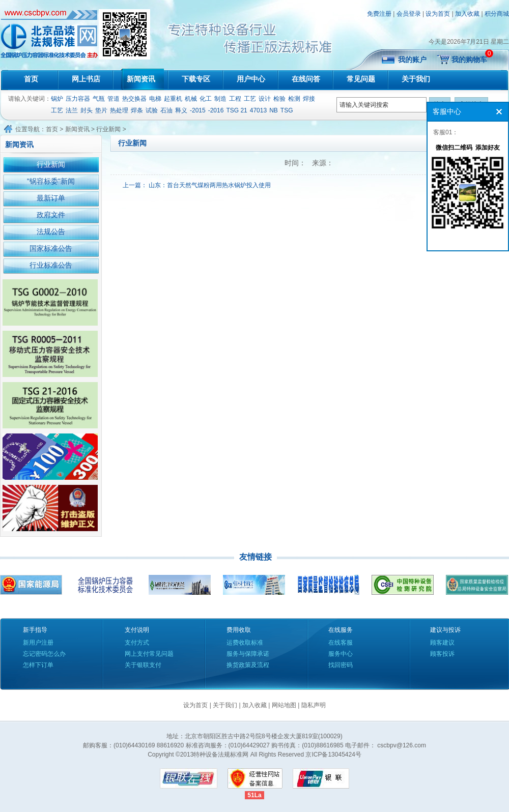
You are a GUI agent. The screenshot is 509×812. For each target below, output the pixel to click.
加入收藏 (467, 14)
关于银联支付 (143, 665)
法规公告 (51, 231)
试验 (152, 110)
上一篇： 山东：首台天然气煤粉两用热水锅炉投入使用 (197, 185)
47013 (258, 110)
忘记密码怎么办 (44, 654)
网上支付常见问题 (149, 654)
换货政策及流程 (248, 665)
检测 (294, 99)
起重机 (173, 99)
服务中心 (341, 654)
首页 (31, 79)
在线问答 (306, 79)
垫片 (101, 110)
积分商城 (497, 14)
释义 (181, 110)
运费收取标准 (245, 643)
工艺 (250, 99)
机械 (191, 99)
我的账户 (412, 60)
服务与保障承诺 (248, 654)
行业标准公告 (51, 265)
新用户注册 (38, 643)
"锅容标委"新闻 (51, 181)
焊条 (137, 110)
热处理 (119, 110)
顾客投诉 (442, 654)
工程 (235, 99)
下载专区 (196, 79)
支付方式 (137, 643)
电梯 (155, 99)
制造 (220, 99)
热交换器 (134, 99)
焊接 (309, 99)
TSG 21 (236, 110)
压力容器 (78, 99)
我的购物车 (469, 60)
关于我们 (416, 79)
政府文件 (51, 215)
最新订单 (51, 198)
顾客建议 (442, 643)
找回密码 (341, 665)
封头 (87, 110)
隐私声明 (314, 705)
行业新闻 (108, 129)
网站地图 (284, 705)
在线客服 (341, 643)
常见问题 (361, 79)
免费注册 (379, 14)
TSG (287, 110)
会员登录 (409, 14)
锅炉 (57, 99)
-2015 (198, 110)
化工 (206, 99)
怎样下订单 (38, 665)
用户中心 (251, 79)
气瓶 (99, 99)
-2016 (216, 110)
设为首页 (438, 14)
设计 (265, 99)
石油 (166, 110)
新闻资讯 (141, 79)
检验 (279, 99)
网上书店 (86, 79)
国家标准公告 (51, 248)
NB (274, 110)
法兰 (72, 110)
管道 (114, 99)
